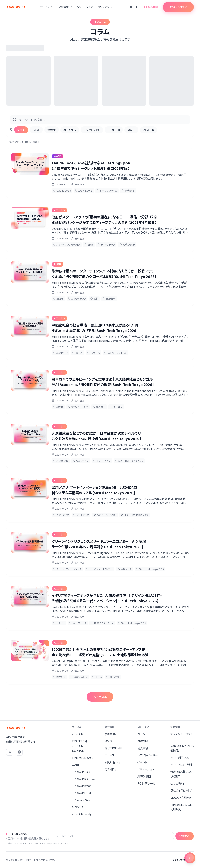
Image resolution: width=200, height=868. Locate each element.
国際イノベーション (102, 623)
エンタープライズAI (115, 353)
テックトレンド (92, 130)
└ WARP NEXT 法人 (85, 779)
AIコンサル (70, 130)
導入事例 (143, 748)
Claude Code (62, 190)
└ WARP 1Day (82, 772)
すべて (21, 130)
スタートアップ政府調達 (67, 245)
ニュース (110, 755)
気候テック (125, 569)
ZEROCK (149, 130)
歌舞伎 (58, 299)
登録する (185, 836)
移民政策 (113, 677)
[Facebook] (19, 752)
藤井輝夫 (116, 407)
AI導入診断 (144, 776)
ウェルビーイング (78, 407)
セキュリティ (177, 783)
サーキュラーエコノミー (100, 569)
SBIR (89, 245)
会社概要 (110, 734)
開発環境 (128, 190)
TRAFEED (114, 130)
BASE (36, 130)
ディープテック (106, 245)
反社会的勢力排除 (181, 790)
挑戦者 (52, 130)
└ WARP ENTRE (83, 793)
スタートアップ (102, 461)
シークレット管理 (107, 190)
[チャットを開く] (190, 858)
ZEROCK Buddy (82, 814)
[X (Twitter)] (10, 752)
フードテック (81, 515)
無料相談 (151, 7)
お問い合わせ (178, 7)
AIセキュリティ (84, 190)
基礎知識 (143, 741)
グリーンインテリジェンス (67, 569)
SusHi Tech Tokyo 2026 (129, 461)
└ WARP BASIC (83, 786)
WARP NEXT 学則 (181, 765)
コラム (141, 734)
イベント (142, 762)
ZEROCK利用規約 (181, 797)
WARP (131, 130)
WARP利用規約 (180, 758)
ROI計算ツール (146, 783)
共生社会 (60, 677)
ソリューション (85, 7)
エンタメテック (77, 299)
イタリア (59, 623)
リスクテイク (81, 461)
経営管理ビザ (79, 677)
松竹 (94, 299)
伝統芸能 (109, 299)
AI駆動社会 (61, 353)
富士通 (78, 353)
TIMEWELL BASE (83, 758)
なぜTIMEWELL (114, 748)
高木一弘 (94, 353)
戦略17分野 (127, 245)
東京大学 (99, 407)
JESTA (97, 677)
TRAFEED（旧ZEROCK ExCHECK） (80, 746)
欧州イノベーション (105, 515)
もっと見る (100, 697)
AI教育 (58, 407)
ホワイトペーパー (148, 755)
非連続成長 (61, 461)
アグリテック (61, 515)
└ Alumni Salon (83, 800)
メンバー (110, 741)
